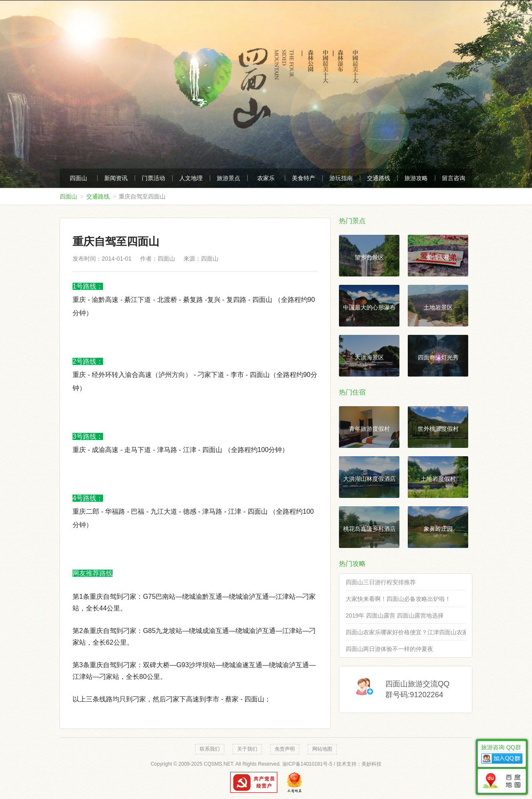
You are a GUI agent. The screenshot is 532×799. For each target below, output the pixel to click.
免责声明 (285, 749)
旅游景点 (228, 178)
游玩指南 (341, 178)
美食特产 (304, 178)
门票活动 (153, 178)
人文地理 (191, 178)
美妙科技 (371, 764)
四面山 (78, 178)
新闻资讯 (116, 178)
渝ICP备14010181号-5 (307, 764)
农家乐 (266, 178)
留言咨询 (454, 178)
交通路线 (379, 178)
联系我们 (210, 749)
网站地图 (322, 749)
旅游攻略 (416, 178)
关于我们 (247, 749)
